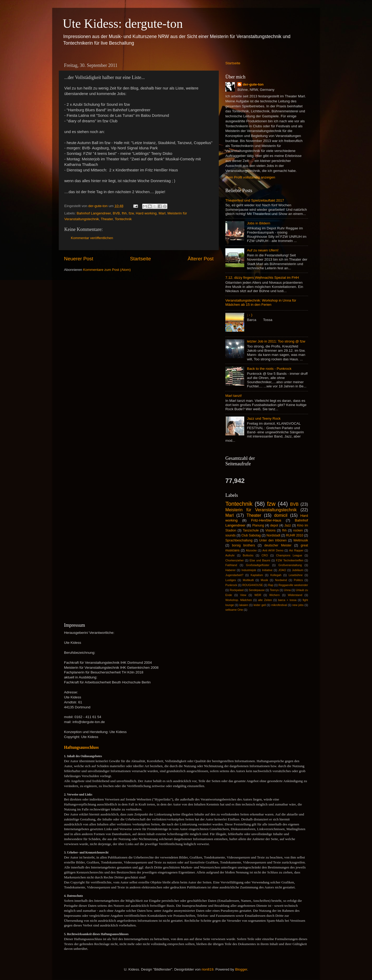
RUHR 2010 (295, 535)
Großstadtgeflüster (258, 565)
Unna (287, 590)
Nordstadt (273, 535)
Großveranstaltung (290, 565)
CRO (265, 555)
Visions (270, 530)
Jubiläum (298, 570)
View (243, 595)
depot (274, 525)
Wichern (275, 595)
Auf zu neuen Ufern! (263, 250)
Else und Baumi (260, 560)
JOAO (282, 570)
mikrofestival (279, 605)
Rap (271, 585)
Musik (264, 580)
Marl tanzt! (234, 396)
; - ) (249, 315)
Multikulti (248, 580)
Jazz (288, 525)
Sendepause (257, 590)
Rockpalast (237, 590)
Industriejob (249, 570)
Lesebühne (296, 575)
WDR (258, 595)
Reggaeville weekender (293, 585)
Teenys (274, 590)
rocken (298, 530)
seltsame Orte (234, 610)
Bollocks (248, 555)
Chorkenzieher (235, 560)
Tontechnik (123, 219)
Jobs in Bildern (259, 223)
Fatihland (231, 565)
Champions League (289, 555)
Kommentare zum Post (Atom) (107, 270)
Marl (162, 213)
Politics (298, 580)
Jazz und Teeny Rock (264, 418)
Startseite (140, 259)
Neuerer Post (79, 259)
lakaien (244, 605)
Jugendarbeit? (234, 575)
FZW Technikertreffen (290, 560)
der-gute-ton (253, 84)
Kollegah (276, 575)
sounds (230, 535)
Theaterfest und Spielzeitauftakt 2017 (255, 200)
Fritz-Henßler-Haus (266, 520)
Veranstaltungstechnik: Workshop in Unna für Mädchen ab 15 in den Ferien (261, 302)
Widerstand (295, 595)
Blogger (241, 969)
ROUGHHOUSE (253, 585)
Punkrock (231, 585)
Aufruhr (230, 555)
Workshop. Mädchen (239, 600)
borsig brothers (243, 545)
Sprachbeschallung (239, 540)
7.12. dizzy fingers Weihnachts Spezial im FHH (262, 278)
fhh (124, 213)
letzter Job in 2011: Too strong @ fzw (276, 341)
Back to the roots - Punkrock (269, 369)
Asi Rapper (296, 550)
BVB (116, 213)
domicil (281, 515)
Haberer (230, 570)
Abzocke (251, 550)
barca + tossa (287, 600)
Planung (258, 525)
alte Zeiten (265, 600)
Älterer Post (201, 259)
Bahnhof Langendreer (94, 213)
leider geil (260, 605)
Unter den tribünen (273, 540)
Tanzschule (251, 530)
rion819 (208, 969)
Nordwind (281, 580)
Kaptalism (257, 575)
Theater (107, 219)
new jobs (298, 605)
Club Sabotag (251, 535)
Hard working (146, 213)
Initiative (267, 570)
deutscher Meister (278, 545)
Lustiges (231, 580)
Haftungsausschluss (81, 747)
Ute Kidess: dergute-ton (123, 23)
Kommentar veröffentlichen (92, 238)
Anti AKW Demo (273, 550)
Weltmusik (301, 540)
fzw (131, 213)
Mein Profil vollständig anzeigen (250, 177)
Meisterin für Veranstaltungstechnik (261, 510)
